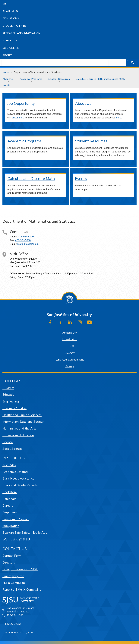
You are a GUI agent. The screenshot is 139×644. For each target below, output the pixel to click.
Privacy (70, 366)
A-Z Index (9, 465)
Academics (10, 11)
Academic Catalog (15, 472)
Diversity (70, 353)
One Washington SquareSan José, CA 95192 (20, 610)
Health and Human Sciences (22, 415)
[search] (55, 63)
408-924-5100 (26, 237)
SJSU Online (11, 48)
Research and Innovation (21, 33)
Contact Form (12, 556)
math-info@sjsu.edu (28, 244)
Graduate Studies (14, 408)
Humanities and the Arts (19, 428)
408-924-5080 (23, 240)
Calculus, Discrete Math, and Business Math (100, 79)
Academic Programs (31, 79)
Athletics (10, 41)
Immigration (11, 526)
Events (6, 85)
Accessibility (69, 333)
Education (9, 395)
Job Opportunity (21, 104)
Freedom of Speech (16, 519)
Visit (6, 4)
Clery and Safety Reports (20, 485)
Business (8, 388)
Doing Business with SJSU (20, 569)
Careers (8, 506)
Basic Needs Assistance (18, 478)
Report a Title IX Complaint (22, 590)
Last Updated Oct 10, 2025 (18, 633)
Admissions (11, 18)
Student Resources (59, 79)
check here (18, 118)
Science (8, 442)
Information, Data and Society (23, 422)
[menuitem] (9, 79)
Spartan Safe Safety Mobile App (25, 533)
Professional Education (18, 435)
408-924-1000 (15, 615)
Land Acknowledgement (70, 360)
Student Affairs (15, 26)
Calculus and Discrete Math (31, 179)
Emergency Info (13, 576)
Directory (9, 563)
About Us (8, 79)
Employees (10, 512)
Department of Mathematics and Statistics (38, 72)
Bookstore (10, 492)
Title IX (69, 346)
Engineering (11, 401)
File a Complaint (14, 583)
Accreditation (70, 339)
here (119, 118)
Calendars (9, 499)
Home (6, 72)
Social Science (12, 449)
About (7, 55)
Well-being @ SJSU (16, 539)
